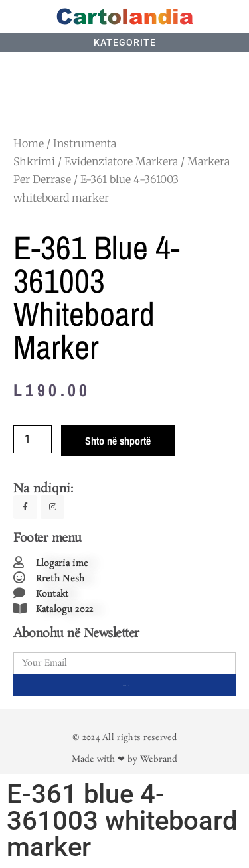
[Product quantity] (33, 439)
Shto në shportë (118, 441)
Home (29, 143)
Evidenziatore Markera (121, 161)
